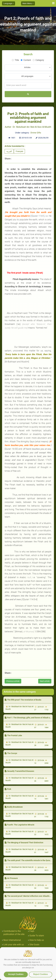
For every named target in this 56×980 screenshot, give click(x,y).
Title (15, 60)
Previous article (13, 681)
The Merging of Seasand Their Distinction (24, 843)
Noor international (12, 940)
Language (9, 3)
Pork (8, 789)
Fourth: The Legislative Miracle (20, 825)
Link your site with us (14, 945)
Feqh (32, 931)
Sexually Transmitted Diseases (19, 771)
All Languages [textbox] (27, 76)
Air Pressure (11, 878)
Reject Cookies (41, 974)
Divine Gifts (36, 133)
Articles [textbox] (27, 67)
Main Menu (28, 3)
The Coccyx (11, 753)
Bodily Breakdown (14, 807)
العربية (9, 151)
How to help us (37, 940)
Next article (45, 681)
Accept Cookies (16, 974)
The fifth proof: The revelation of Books (23, 700)
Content (26, 60)
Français (19, 151)
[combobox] (28, 68)
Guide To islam (37, 936)
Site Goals (34, 945)
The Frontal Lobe (13, 735)
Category (38, 60)
